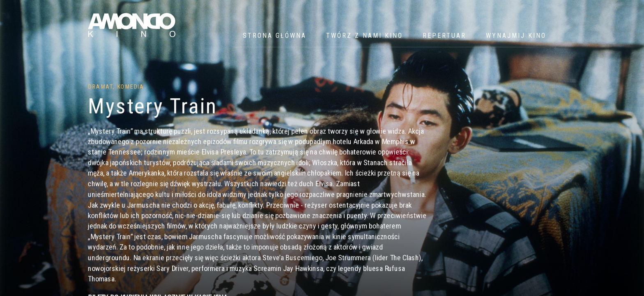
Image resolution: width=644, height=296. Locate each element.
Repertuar (444, 36)
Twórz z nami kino (365, 36)
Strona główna (275, 36)
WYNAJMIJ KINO (516, 36)
